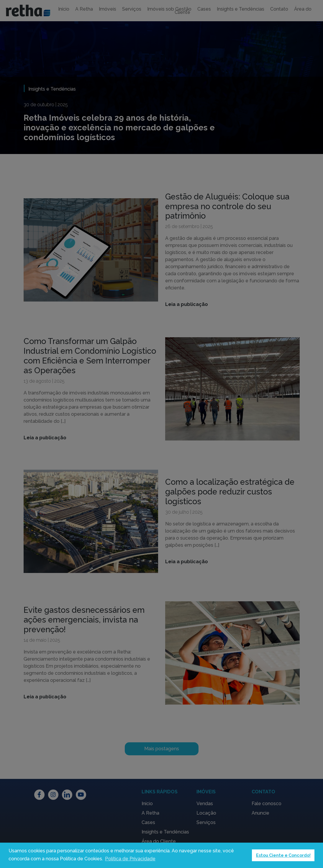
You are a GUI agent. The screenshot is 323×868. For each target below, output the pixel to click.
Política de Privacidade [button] (130, 859)
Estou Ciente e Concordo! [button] (283, 855)
